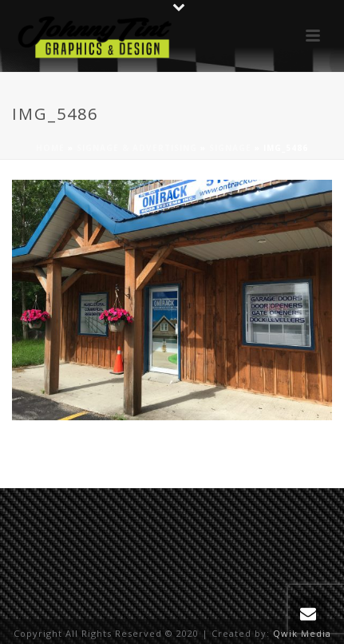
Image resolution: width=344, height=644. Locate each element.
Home (50, 148)
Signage (230, 148)
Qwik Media (302, 633)
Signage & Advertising (137, 148)
